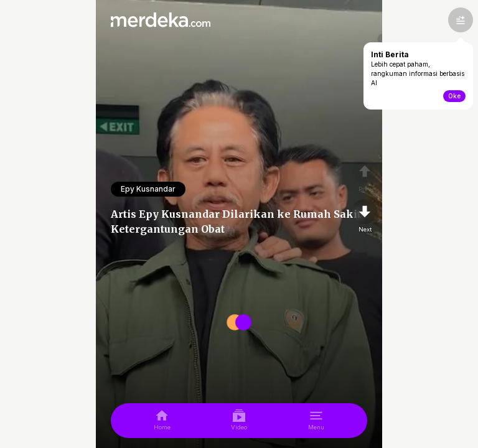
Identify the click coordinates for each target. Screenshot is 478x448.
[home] (162, 421)
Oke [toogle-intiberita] (454, 96)
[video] (239, 421)
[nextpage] (365, 217)
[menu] (316, 421)
